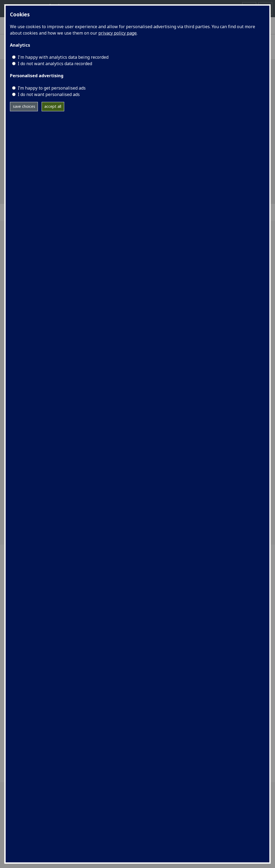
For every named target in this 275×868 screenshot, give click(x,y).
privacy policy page (117, 33)
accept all (53, 106)
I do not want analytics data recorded (55, 64)
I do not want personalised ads (49, 94)
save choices (24, 106)
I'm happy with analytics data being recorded (63, 57)
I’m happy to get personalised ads (52, 88)
